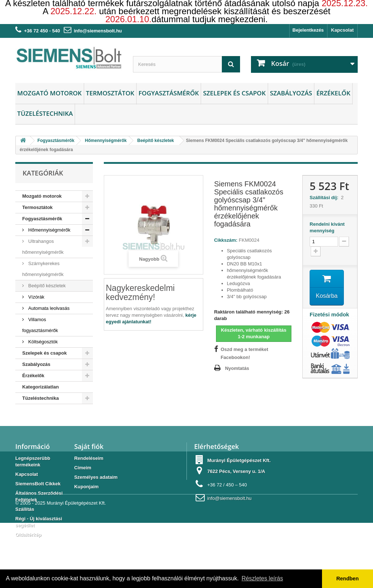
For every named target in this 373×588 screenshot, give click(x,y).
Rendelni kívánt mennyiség (327, 227)
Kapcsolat (342, 30)
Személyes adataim (96, 484)
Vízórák (36, 297)
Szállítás (25, 516)
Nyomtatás (237, 368)
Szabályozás (291, 93)
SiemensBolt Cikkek (38, 491)
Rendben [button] (348, 579)
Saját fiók (89, 454)
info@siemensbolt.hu (98, 31)
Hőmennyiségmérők (49, 230)
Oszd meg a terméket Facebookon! (245, 353)
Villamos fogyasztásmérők (40, 325)
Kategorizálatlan (40, 387)
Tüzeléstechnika (45, 113)
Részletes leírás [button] (262, 578)
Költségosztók (42, 342)
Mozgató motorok (49, 93)
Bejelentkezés (308, 30)
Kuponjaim (87, 494)
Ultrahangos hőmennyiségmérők (43, 247)
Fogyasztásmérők (169, 93)
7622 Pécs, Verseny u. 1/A (236, 479)
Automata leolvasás (48, 308)
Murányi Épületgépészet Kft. (76, 568)
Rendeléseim (89, 465)
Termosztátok (110, 93)
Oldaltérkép (28, 542)
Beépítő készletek (46, 286)
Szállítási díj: (325, 198)
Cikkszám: (226, 240)
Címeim (83, 475)
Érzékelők (333, 93)
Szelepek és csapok (234, 93)
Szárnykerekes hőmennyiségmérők (43, 269)
